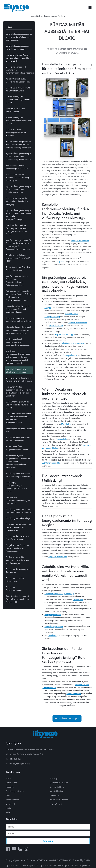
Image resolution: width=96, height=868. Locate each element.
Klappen (48, 308)
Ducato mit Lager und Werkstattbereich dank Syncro (19, 320)
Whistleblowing (56, 791)
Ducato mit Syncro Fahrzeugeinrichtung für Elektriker (16, 133)
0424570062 (13, 759)
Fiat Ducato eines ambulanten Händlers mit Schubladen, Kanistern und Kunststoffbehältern (18, 418)
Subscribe (48, 841)
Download (10, 804)
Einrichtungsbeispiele (15, 791)
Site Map (54, 778)
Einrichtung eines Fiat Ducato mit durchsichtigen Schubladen (19, 475)
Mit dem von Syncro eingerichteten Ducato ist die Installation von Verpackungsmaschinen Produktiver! (18, 462)
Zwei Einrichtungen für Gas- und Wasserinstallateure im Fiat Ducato (19, 405)
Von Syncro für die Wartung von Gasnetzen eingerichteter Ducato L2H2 (19, 58)
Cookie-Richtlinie (57, 787)
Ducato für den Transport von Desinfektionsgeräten (18, 538)
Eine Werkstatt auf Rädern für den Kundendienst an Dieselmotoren (18, 527)
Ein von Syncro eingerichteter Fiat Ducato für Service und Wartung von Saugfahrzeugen (19, 145)
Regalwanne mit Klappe (64, 335)
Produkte (10, 787)
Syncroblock (78, 600)
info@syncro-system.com (18, 764)
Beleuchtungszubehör (54, 627)
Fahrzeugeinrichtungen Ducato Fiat (19, 430)
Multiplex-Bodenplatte (80, 241)
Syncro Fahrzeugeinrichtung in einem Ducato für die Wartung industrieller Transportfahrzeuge (19, 215)
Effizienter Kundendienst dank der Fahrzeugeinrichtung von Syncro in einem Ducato (19, 330)
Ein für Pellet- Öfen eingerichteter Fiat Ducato (17, 448)
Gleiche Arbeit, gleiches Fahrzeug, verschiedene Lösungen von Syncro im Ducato (16, 230)
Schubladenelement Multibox (73, 343)
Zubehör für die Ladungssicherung (59, 594)
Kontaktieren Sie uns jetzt (67, 718)
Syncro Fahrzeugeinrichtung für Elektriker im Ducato (18, 47)
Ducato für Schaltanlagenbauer (14, 589)
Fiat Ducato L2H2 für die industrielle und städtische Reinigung (17, 201)
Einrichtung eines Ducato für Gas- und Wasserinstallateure (18, 511)
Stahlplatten (60, 261)
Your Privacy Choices (59, 800)
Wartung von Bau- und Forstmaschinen (15, 110)
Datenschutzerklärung (59, 783)
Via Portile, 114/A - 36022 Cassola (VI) (24, 754)
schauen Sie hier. (82, 685)
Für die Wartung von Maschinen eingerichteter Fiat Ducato (18, 121)
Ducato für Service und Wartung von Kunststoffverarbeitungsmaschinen (19, 70)
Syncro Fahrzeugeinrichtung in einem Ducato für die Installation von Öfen (19, 189)
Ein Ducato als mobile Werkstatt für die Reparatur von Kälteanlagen (17, 560)
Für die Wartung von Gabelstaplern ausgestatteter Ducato (18, 100)
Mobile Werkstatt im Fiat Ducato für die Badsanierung (18, 80)
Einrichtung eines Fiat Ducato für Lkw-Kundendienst (18, 439)
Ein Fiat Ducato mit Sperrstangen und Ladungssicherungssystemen (18, 342)
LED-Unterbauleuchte (51, 463)
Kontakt (9, 808)
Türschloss (52, 636)
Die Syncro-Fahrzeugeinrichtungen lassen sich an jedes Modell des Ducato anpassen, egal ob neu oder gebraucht (18, 357)
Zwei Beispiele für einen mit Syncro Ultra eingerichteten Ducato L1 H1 (18, 599)
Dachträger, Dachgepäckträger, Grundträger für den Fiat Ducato (16, 487)
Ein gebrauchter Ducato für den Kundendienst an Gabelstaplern (17, 548)
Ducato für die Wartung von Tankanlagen (18, 571)
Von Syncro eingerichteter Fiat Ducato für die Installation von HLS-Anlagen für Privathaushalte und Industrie (19, 245)
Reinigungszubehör (53, 615)
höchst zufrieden (74, 694)
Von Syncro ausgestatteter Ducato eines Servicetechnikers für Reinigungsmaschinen (17, 281)
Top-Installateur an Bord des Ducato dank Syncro (18, 269)
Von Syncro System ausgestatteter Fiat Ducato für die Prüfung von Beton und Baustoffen (18, 391)
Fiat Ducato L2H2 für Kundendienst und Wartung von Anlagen (17, 178)
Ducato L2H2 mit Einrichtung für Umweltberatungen (18, 89)
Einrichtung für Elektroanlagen (18, 518)
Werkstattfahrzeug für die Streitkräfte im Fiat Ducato (17, 370)
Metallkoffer (66, 424)
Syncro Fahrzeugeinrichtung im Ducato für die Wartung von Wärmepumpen (19, 37)
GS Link (87, 860)
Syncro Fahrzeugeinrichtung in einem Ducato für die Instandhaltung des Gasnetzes (19, 157)
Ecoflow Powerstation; (78, 323)
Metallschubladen (56, 326)
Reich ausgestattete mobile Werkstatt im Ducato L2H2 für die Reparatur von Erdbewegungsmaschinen (19, 296)
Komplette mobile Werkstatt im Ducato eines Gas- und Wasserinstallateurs (19, 309)
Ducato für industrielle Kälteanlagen (15, 580)
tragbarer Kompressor (57, 557)
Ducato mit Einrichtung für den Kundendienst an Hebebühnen (19, 379)
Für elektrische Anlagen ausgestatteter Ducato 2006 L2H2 (18, 258)
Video (9, 812)
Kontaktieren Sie (49, 688)
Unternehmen (11, 783)
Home (32, 16)
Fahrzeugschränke (69, 355)
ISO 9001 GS (56, 804)
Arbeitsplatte (61, 439)
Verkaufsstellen (12, 800)
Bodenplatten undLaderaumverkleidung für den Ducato (18, 500)
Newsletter (55, 795)
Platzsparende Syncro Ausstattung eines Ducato (17, 167)
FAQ (8, 795)
